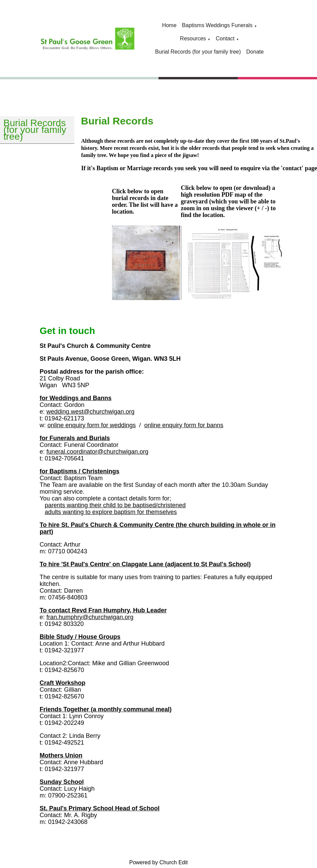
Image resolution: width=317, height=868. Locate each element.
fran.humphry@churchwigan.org (90, 617)
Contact (225, 38)
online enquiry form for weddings (92, 425)
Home (169, 25)
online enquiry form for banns (184, 425)
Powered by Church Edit (159, 862)
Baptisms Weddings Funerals (217, 25)
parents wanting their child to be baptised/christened (115, 505)
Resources (193, 38)
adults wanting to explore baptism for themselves (111, 512)
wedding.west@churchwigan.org (90, 412)
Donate (255, 52)
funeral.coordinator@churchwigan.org (97, 452)
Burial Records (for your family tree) (198, 52)
